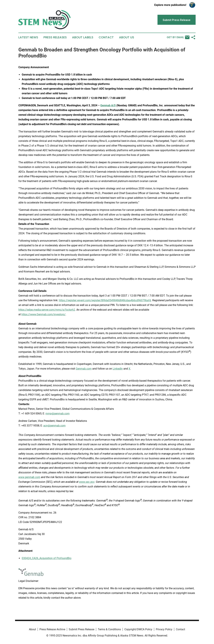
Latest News (28, 37)
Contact (106, 37)
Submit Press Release (82, 629)
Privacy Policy (164, 629)
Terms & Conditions (109, 629)
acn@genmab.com (54, 426)
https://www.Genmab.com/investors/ (43, 314)
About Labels (83, 37)
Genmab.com (84, 369)
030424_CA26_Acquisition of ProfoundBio (47, 558)
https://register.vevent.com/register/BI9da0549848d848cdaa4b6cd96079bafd (105, 300)
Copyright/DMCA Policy (138, 629)
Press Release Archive (52, 629)
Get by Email (178, 37)
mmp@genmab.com (58, 414)
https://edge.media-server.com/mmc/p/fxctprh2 (47, 310)
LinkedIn (118, 369)
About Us (127, 37)
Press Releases (55, 37)
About (32, 629)
